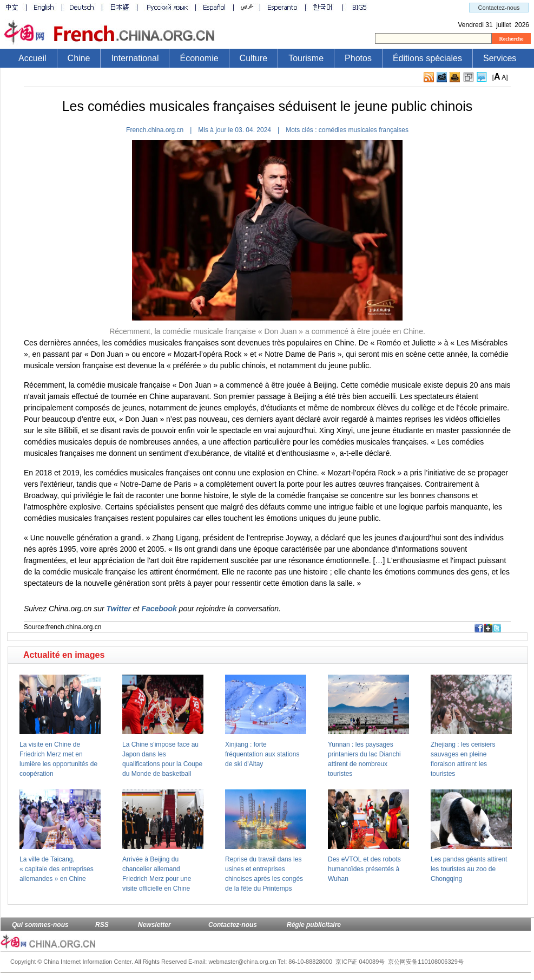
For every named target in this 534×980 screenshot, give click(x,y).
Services (500, 58)
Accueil (32, 58)
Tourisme (306, 58)
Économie (199, 58)
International (135, 58)
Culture (254, 58)
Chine (79, 58)
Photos (358, 58)
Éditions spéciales (427, 58)
